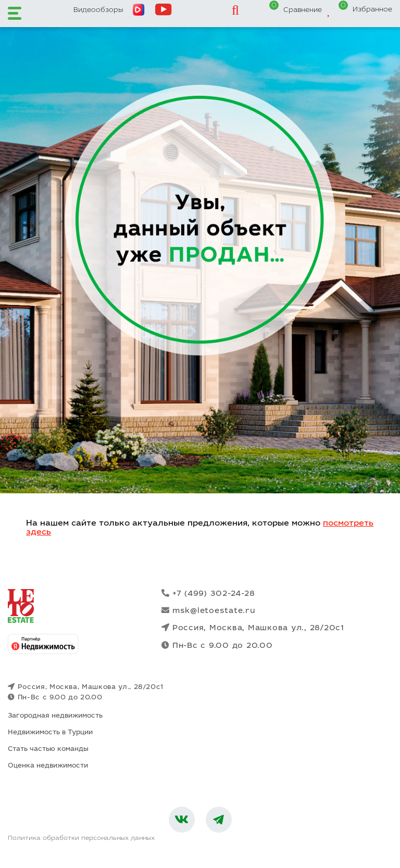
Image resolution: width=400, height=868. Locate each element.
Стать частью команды (48, 750)
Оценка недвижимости (48, 766)
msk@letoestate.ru (209, 611)
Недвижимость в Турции (50, 733)
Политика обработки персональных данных (81, 838)
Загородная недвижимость (55, 716)
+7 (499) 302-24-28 (208, 593)
